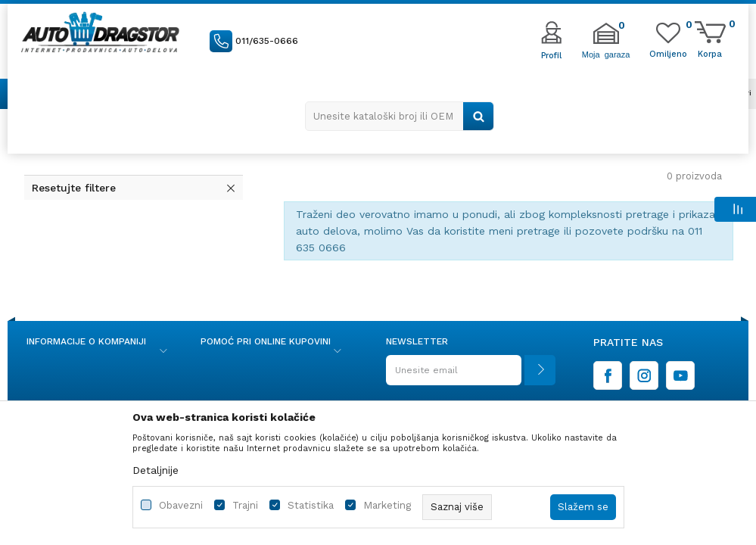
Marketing (387, 505)
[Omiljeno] (668, 53)
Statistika (311, 505)
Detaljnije (156, 470)
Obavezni (181, 505)
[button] (400, 116)
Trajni (245, 505)
